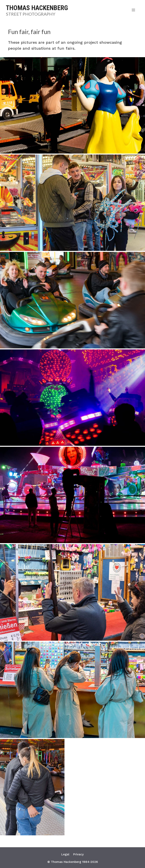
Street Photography (31, 14)
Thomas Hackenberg (37, 8)
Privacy (78, 854)
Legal (65, 854)
